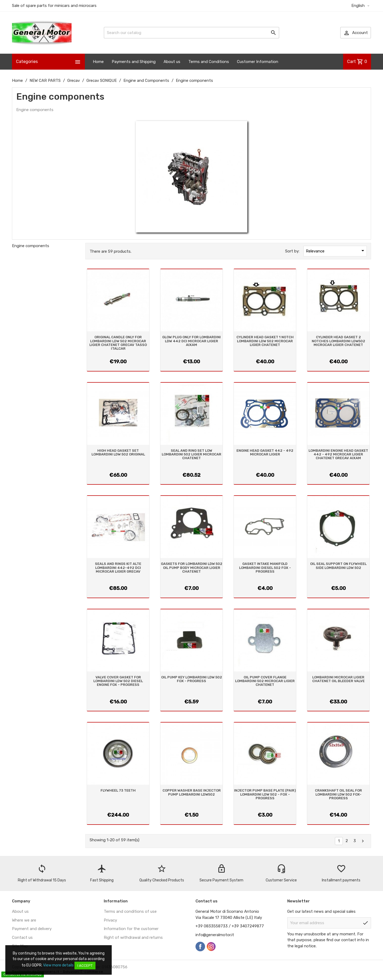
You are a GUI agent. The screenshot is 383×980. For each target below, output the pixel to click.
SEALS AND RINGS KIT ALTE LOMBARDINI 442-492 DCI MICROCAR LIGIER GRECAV (118, 568)
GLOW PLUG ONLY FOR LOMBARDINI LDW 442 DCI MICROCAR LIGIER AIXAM (191, 341)
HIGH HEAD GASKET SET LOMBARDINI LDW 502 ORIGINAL (118, 452)
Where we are (24, 920)
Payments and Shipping (134, 62)
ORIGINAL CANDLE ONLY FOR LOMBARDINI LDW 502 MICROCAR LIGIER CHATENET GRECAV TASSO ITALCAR (118, 343)
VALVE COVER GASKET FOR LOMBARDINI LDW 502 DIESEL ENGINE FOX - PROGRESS (118, 681)
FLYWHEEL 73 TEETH (118, 790)
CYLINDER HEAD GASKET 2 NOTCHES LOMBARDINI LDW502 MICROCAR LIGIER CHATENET (338, 341)
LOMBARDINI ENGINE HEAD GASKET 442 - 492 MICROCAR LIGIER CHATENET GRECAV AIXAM (338, 454)
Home (98, 62)
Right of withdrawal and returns (133, 937)
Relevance (336, 251)
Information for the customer (131, 929)
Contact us (22, 937)
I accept (85, 966)
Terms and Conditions (209, 62)
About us (172, 62)
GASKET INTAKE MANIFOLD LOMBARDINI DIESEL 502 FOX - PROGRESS (265, 568)
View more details (58, 965)
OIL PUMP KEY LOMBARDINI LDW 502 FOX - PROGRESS (192, 679)
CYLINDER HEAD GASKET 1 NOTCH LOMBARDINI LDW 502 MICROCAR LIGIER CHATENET (265, 341)
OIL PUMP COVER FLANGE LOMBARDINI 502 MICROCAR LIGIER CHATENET (265, 681)
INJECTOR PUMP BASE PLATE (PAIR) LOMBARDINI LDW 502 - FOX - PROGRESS (265, 794)
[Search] (191, 33)
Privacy (110, 920)
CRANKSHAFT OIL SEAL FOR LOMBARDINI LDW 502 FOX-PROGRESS (338, 794)
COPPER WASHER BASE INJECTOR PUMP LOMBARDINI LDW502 (192, 792)
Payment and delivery (32, 929)
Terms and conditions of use (130, 911)
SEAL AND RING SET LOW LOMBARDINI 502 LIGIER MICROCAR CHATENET (191, 454)
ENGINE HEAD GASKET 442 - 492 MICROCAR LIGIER (265, 452)
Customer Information (258, 62)
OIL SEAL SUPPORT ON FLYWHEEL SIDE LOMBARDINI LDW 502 (338, 566)
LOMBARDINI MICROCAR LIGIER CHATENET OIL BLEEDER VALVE (338, 679)
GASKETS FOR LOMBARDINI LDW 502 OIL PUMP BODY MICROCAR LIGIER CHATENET (192, 568)
